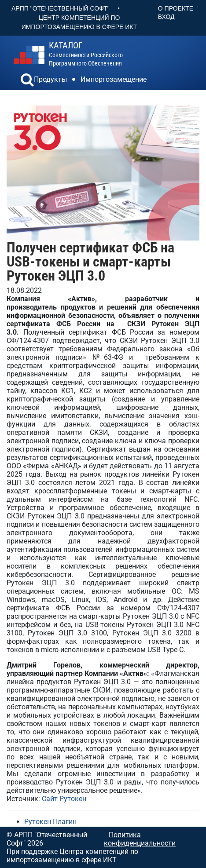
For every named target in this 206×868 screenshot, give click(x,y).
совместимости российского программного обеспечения (86, 54)
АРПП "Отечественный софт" (61, 8)
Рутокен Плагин (50, 822)
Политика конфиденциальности (140, 839)
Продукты (50, 79)
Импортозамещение (114, 79)
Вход (166, 17)
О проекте (176, 8)
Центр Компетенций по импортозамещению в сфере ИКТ (79, 22)
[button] (27, 81)
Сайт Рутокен (64, 799)
